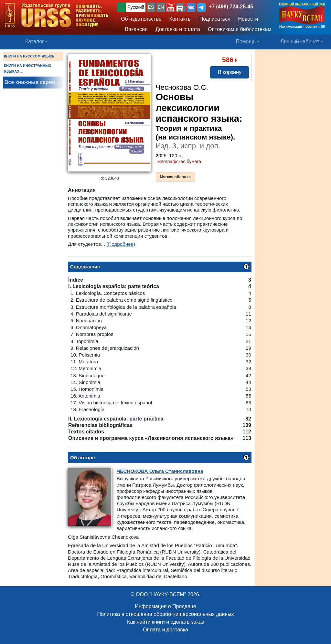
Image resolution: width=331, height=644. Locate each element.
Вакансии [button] (134, 29)
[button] (171, 7)
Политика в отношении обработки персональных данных (165, 614)
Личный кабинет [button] (300, 42)
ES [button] (151, 7)
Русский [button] (136, 7)
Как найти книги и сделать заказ (165, 622)
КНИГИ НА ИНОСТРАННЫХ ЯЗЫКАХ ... (27, 68)
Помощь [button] (246, 42)
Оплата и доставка (165, 630)
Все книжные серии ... (33, 82)
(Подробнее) (121, 244)
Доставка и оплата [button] (178, 29)
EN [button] (161, 7)
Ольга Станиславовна (160, 471)
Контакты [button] (181, 19)
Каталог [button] (35, 42)
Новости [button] (248, 19)
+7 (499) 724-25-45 (231, 7)
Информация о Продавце (165, 606)
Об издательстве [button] (141, 19)
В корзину (230, 72)
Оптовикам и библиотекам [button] (240, 29)
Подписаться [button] (215, 19)
